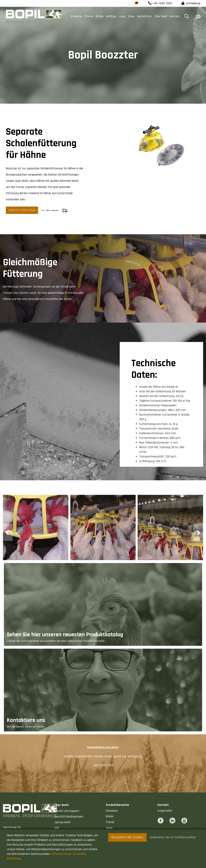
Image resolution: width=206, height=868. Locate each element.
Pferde (89, 16)
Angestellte (165, 811)
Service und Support (67, 811)
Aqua (122, 16)
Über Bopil (161, 16)
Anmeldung (191, 3)
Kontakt (175, 16)
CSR (57, 828)
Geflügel (111, 16)
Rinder (100, 16)
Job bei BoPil (62, 822)
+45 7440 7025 (160, 3)
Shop (131, 16)
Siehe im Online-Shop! (22, 210)
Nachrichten (145, 16)
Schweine (76, 16)
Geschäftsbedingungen (69, 817)
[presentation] (8, 532)
